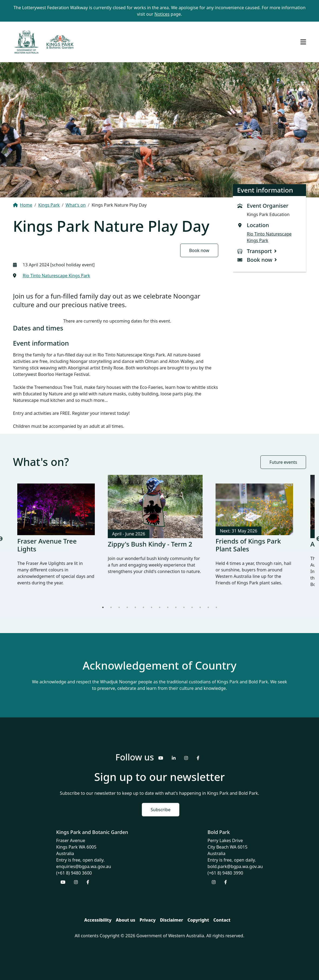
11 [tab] (184, 607)
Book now (199, 250)
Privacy (148, 920)
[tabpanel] (56, 539)
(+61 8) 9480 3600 (74, 873)
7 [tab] (152, 607)
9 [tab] (168, 607)
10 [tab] (176, 607)
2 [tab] (111, 607)
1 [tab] (103, 607)
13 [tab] (200, 607)
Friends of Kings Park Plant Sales (248, 545)
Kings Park (49, 205)
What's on (76, 205)
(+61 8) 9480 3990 (225, 873)
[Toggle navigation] (303, 42)
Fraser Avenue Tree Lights (47, 545)
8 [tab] (160, 607)
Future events (283, 462)
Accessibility (98, 920)
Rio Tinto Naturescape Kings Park (56, 276)
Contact (222, 920)
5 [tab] (135, 607)
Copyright (198, 920)
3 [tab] (119, 607)
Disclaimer (172, 920)
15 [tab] (216, 607)
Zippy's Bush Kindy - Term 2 (150, 544)
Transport (259, 251)
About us (126, 920)
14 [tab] (208, 607)
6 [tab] (143, 607)
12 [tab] (192, 607)
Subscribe (161, 810)
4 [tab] (127, 607)
